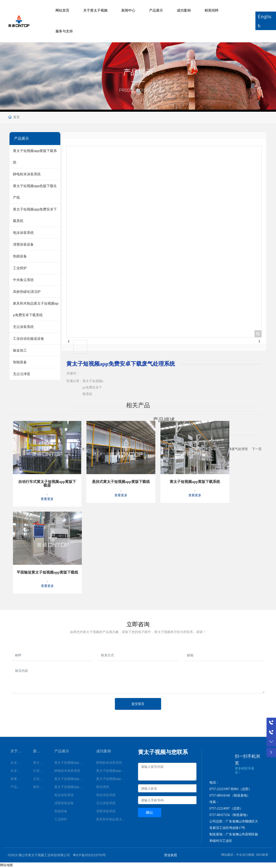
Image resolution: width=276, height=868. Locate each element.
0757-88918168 (220, 795)
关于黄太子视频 (95, 10)
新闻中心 (128, 10)
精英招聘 (212, 10)
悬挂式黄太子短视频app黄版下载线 (121, 482)
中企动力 (242, 855)
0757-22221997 (220, 789)
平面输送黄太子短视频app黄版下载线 (47, 572)
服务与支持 (64, 31)
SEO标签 (262, 855)
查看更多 (47, 499)
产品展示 (156, 10)
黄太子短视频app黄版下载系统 (195, 482)
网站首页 (62, 10)
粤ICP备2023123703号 (89, 855)
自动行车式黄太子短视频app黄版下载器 (47, 483)
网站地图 (6, 865)
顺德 (251, 855)
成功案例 (184, 10)
